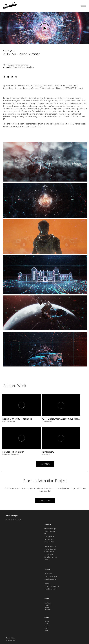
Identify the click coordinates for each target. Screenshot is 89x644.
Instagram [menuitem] (48, 605)
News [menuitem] (46, 624)
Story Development (51, 557)
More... (47, 560)
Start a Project (12, 516)
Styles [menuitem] (46, 628)
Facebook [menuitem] (48, 603)
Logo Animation (50, 531)
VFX (46, 534)
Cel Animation (49, 542)
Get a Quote (45, 500)
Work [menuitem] (46, 630)
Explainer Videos (50, 539)
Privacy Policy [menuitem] (11, 640)
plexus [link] (68, 109)
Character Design (50, 529)
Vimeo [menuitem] (47, 607)
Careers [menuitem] (47, 626)
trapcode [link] (79, 109)
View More (45, 464)
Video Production (50, 546)
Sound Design (49, 554)
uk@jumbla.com (51, 589)
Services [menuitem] (47, 621)
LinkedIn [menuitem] (47, 610)
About (47, 617)
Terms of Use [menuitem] (10, 638)
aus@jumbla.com (52, 579)
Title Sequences (49, 536)
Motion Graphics (50, 549)
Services (48, 524)
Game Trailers (49, 552)
